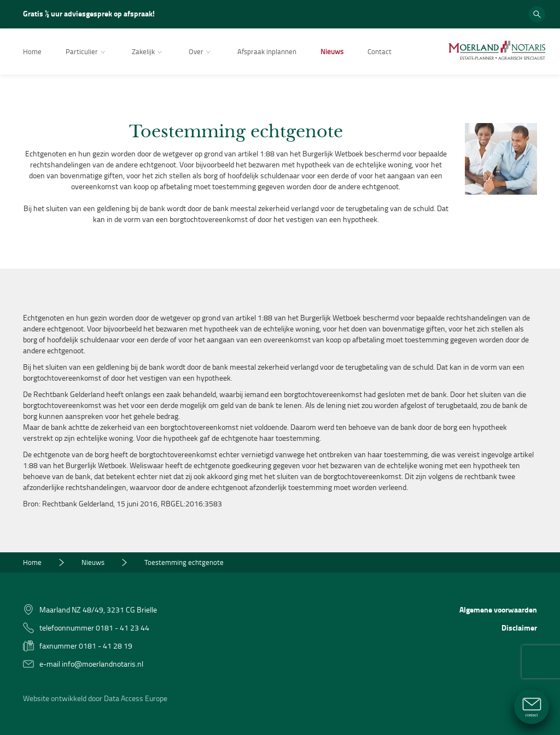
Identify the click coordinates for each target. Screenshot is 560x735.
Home (32, 51)
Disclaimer (519, 628)
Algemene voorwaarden (498, 609)
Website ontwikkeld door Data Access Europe (95, 698)
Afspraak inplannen (267, 51)
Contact (380, 51)
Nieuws (332, 51)
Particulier (87, 52)
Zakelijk (148, 52)
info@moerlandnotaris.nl (103, 664)
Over (201, 52)
